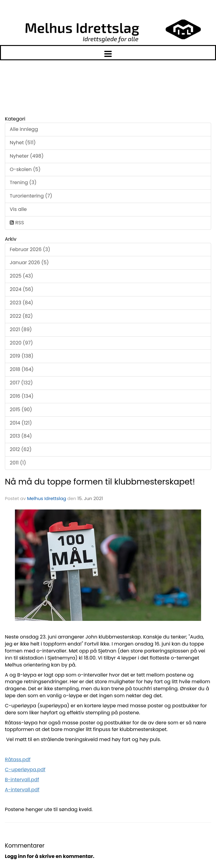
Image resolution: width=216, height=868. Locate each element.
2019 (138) (22, 356)
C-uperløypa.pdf (25, 770)
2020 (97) (21, 343)
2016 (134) (22, 396)
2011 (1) (18, 463)
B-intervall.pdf (22, 780)
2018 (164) (22, 369)
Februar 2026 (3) (30, 249)
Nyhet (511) (23, 143)
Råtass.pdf (18, 759)
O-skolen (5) (25, 169)
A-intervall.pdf (22, 790)
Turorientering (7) (31, 196)
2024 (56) (22, 289)
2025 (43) (21, 276)
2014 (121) (21, 423)
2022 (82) (21, 316)
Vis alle (18, 209)
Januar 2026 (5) (29, 262)
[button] (108, 53)
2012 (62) (21, 449)
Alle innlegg (24, 129)
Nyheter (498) (27, 156)
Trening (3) (23, 182)
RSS (17, 223)
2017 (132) (21, 383)
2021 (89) (21, 329)
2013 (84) (21, 436)
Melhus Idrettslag (47, 498)
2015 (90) (21, 409)
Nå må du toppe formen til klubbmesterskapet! (100, 482)
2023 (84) (21, 303)
